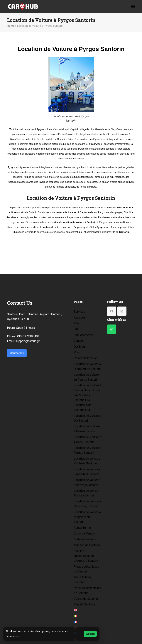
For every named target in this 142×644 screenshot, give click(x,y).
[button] (133, 6)
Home (11, 26)
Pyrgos (40, 129)
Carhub (33, 212)
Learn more (13, 636)
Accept (90, 634)
